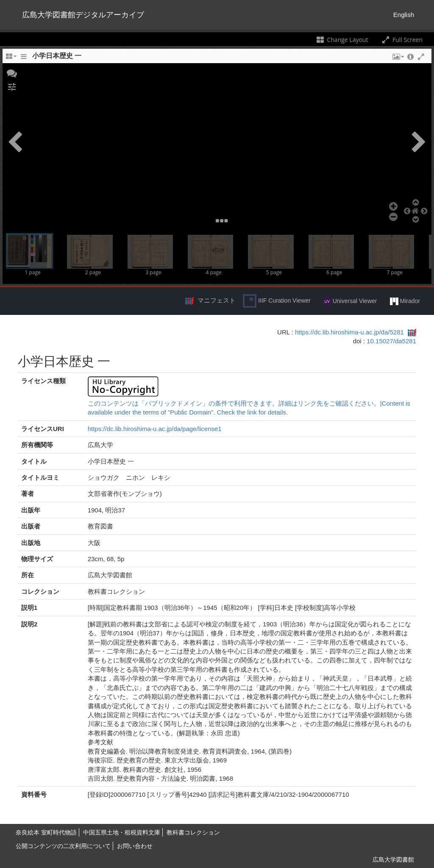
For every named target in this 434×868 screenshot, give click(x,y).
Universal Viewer (350, 301)
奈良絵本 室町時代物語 (46, 832)
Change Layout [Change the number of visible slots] (342, 40)
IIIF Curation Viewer (277, 301)
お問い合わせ (135, 846)
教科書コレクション (193, 832)
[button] (12, 72)
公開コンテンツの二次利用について (63, 846)
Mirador (405, 301)
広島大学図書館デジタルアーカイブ (83, 15)
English (404, 15)
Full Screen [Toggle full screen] (402, 40)
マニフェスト (217, 300)
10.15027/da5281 (391, 341)
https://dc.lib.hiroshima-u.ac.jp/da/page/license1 (155, 429)
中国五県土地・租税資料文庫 (122, 832)
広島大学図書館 (393, 860)
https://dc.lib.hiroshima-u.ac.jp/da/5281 (349, 332)
